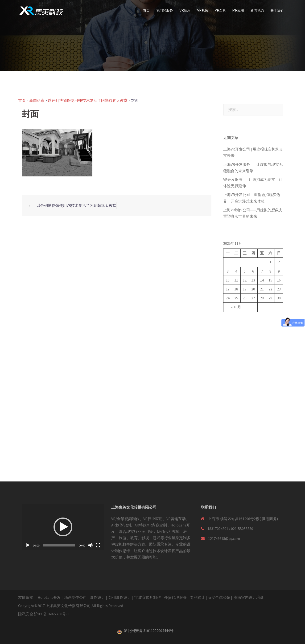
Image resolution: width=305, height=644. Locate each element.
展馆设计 (98, 597)
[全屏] (98, 545)
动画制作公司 (75, 597)
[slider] (59, 545)
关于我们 (277, 10)
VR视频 (203, 10)
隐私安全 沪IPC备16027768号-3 (44, 614)
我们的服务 (165, 10)
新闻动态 (257, 10)
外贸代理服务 (175, 597)
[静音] (91, 545)
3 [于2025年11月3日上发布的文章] (228, 271)
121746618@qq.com (224, 538)
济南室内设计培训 (249, 597)
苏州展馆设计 (120, 597)
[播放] (28, 545)
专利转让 (198, 597)
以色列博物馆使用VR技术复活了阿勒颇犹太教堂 (76, 205)
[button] (63, 527)
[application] (63, 527)
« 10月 (236, 307)
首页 (146, 10)
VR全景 (220, 10)
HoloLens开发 (49, 597)
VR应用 (185, 10)
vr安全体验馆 (219, 597)
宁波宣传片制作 (148, 597)
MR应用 (238, 10)
